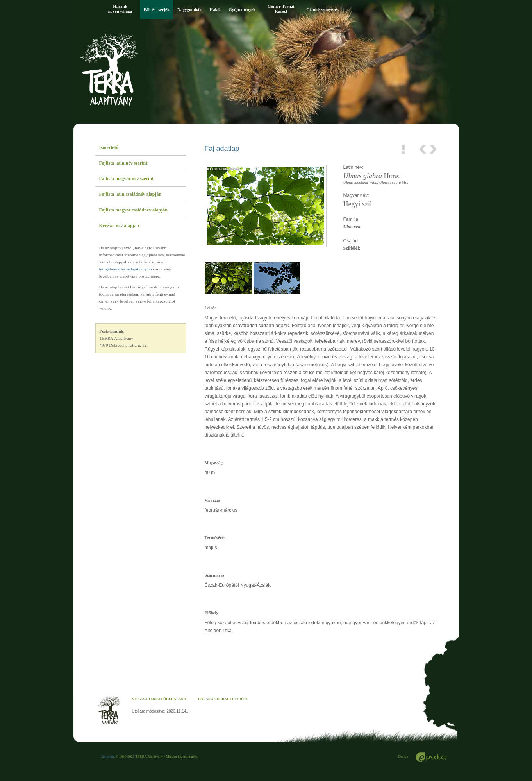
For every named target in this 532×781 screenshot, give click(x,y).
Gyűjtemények (242, 9)
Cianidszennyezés (322, 9)
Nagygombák (189, 9)
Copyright (108, 756)
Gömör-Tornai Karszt (281, 9)
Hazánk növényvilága (120, 9)
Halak (215, 9)
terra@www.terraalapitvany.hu (126, 269)
